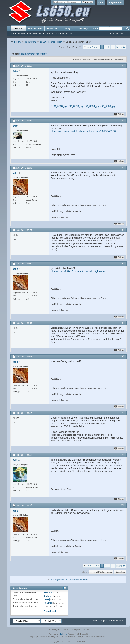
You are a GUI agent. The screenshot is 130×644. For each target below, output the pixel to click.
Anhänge (83, 29)
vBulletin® (63, 634)
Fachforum (30, 42)
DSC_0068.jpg (59, 106)
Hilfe (101, 2)
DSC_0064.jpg (91, 106)
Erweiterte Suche (118, 33)
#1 (123, 65)
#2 (123, 120)
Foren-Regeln (50, 611)
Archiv (96, 621)
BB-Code (48, 593)
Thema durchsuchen (102, 59)
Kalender (37, 33)
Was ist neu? (35, 29)
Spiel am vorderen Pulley (33, 54)
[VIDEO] (48, 603)
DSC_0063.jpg (75, 106)
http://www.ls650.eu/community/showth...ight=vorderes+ (81, 271)
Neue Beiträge (18, 33)
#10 (123, 505)
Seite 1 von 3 (93, 47)
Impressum (106, 621)
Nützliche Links (62, 33)
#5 (123, 263)
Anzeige (118, 59)
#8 (123, 413)
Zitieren (120, 114)
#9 (123, 455)
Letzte (121, 47)
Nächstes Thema (78, 579)
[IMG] (47, 599)
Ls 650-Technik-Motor (51, 42)
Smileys (48, 596)
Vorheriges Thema (59, 579)
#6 (123, 323)
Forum (18, 29)
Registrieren (116, 2)
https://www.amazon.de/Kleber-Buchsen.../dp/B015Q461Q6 (83, 131)
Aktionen (47, 33)
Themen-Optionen (81, 59)
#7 (123, 356)
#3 (123, 167)
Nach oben (120, 572)
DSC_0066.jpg (107, 106)
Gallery (68, 28)
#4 (123, 230)
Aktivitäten (52, 29)
